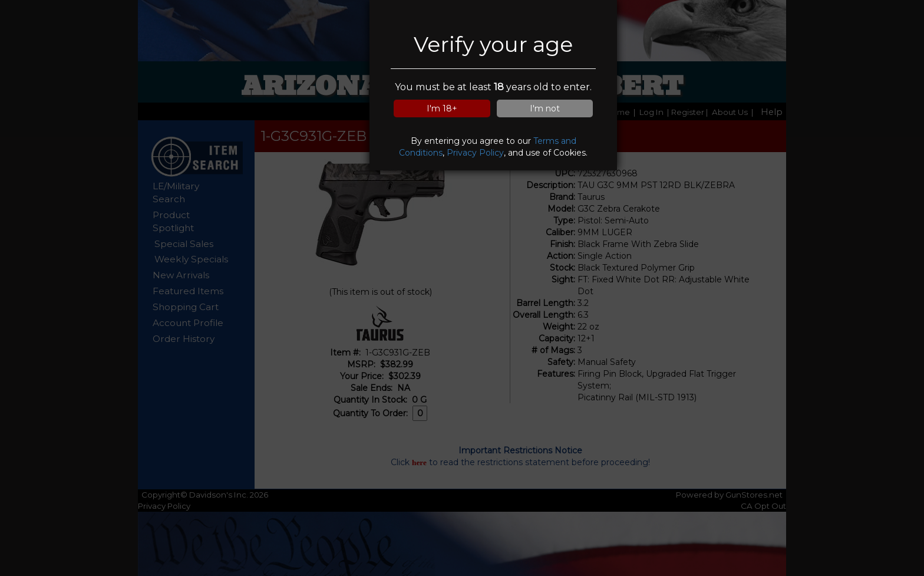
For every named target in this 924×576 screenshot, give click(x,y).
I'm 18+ (442, 108)
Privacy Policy (475, 153)
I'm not (545, 108)
